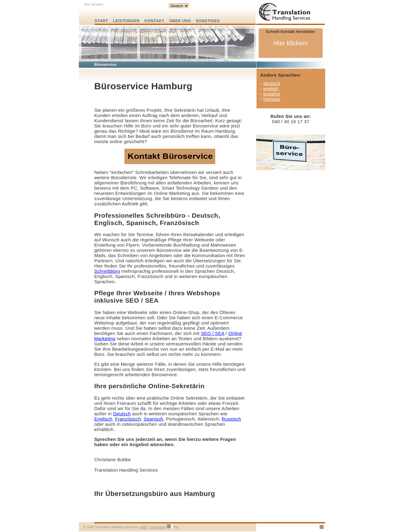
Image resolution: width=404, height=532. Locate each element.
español (272, 94)
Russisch (231, 419)
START (101, 21)
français (272, 99)
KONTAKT (154, 21)
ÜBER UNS (180, 21)
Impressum (158, 527)
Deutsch (122, 414)
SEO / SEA (212, 333)
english (271, 89)
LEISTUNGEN (126, 21)
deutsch (272, 83)
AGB (144, 527)
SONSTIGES (208, 21)
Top (176, 527)
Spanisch (153, 419)
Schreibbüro (107, 271)
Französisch (128, 419)
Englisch (103, 419)
